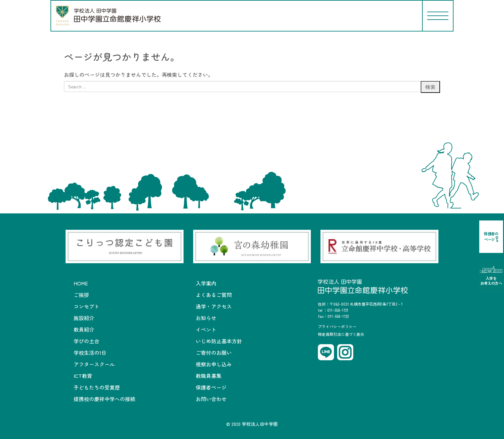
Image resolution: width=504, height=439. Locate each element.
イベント (206, 329)
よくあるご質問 (214, 295)
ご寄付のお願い (214, 353)
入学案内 (206, 283)
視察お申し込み (214, 364)
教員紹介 (84, 329)
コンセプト (86, 306)
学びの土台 (86, 341)
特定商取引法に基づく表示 (341, 334)
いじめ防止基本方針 (219, 341)
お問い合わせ (211, 399)
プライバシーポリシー (337, 326)
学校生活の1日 (90, 353)
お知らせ (206, 318)
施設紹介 (84, 318)
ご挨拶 (81, 295)
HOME (81, 283)
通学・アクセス (214, 306)
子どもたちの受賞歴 (97, 387)
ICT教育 (83, 376)
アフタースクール (94, 364)
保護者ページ (211, 387)
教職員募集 (209, 376)
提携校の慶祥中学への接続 (104, 399)
